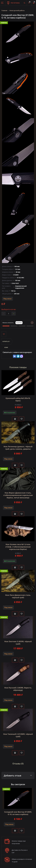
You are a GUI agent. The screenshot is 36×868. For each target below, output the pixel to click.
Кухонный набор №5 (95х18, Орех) (18, 399)
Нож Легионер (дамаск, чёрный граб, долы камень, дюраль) (18, 448)
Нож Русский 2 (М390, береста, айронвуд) (18, 689)
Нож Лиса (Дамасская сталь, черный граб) (18, 596)
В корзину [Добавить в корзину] (15, 419)
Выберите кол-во (9, 309)
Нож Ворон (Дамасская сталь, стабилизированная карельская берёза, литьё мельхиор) (18, 495)
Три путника (13, 2)
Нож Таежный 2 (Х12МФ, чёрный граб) (18, 735)
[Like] (22, 419)
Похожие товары (18, 367)
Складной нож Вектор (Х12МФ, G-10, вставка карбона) (18, 813)
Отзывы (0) (18, 764)
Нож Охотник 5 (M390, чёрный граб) (18, 643)
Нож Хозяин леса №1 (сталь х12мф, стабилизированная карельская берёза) (18, 547)
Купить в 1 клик (6, 342)
